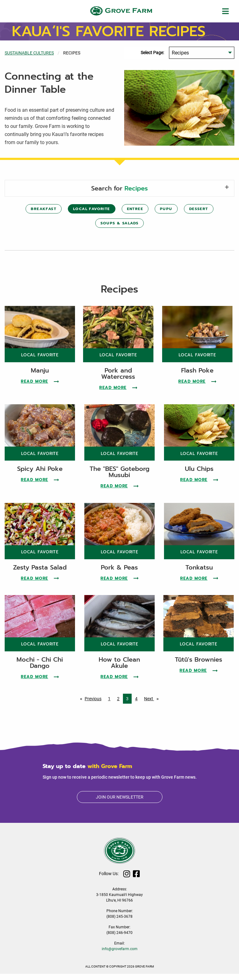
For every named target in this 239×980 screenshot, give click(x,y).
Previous (95, 704)
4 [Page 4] (136, 705)
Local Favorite (92, 209)
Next (153, 704)
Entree (135, 209)
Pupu (166, 209)
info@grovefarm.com (120, 955)
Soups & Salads (120, 223)
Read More (40, 388)
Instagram (127, 880)
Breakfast (44, 209)
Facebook (136, 880)
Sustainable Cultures (29, 53)
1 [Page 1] (109, 705)
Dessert (199, 209)
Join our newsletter (120, 803)
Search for (119, 188)
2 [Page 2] (118, 705)
